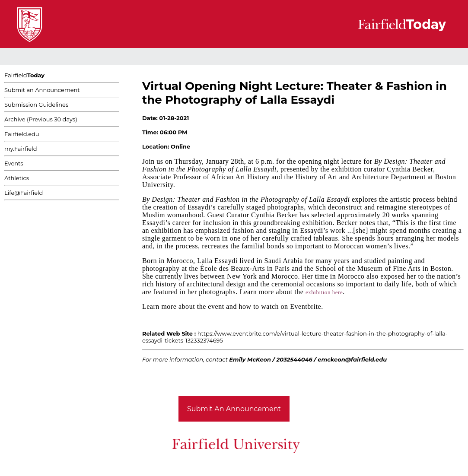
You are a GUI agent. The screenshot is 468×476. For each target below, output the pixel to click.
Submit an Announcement (42, 90)
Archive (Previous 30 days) (41, 119)
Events (14, 163)
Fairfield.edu (22, 134)
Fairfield (24, 75)
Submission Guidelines (36, 105)
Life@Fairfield (24, 193)
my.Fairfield (21, 149)
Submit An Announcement (234, 409)
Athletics (17, 178)
